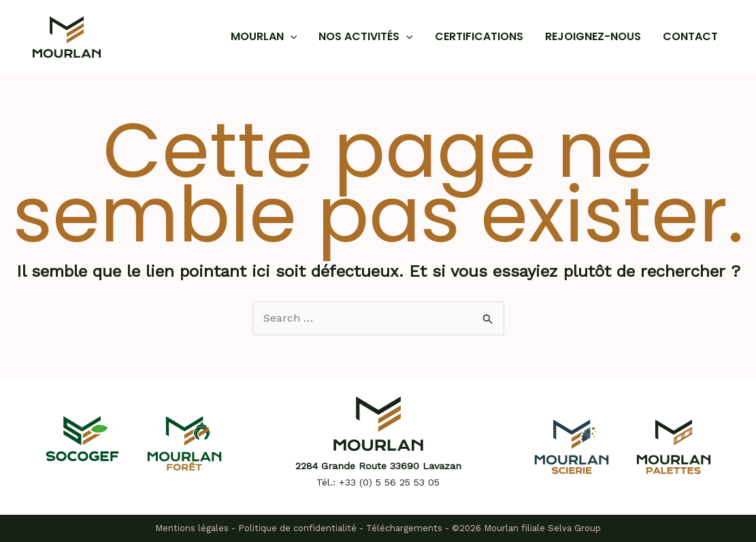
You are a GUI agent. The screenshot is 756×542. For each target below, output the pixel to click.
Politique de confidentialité (297, 528)
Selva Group (574, 528)
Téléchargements (404, 528)
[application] (291, 37)
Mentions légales (192, 528)
